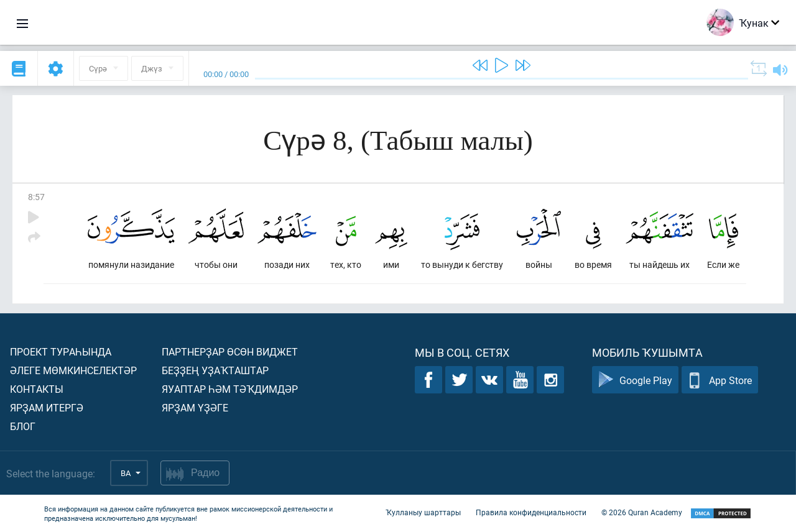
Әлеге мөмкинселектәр (73, 370)
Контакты (37, 389)
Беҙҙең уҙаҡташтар (215, 370)
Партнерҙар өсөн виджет (230, 351)
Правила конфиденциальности (531, 512)
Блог (23, 426)
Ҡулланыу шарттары (423, 512)
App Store (720, 380)
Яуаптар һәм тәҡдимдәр (230, 389)
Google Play (635, 380)
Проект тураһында (61, 351)
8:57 (36, 197)
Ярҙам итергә (47, 407)
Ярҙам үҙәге (195, 407)
